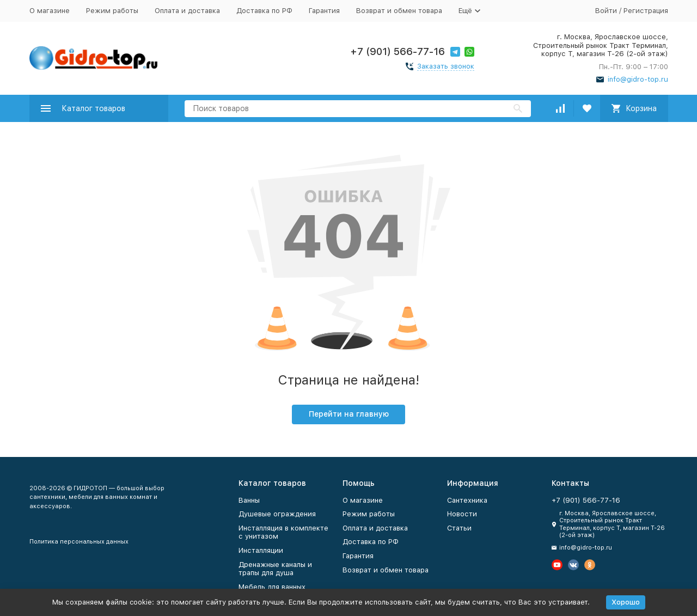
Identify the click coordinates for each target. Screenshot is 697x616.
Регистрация (646, 11)
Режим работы (112, 11)
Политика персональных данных (79, 542)
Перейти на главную (349, 414)
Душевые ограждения (277, 514)
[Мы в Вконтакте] (573, 565)
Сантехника (467, 500)
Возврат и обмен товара (399, 11)
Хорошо (626, 602)
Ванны (249, 500)
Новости (462, 514)
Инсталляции (261, 550)
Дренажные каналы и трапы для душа (275, 569)
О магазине (50, 11)
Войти (606, 11)
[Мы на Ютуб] (557, 565)
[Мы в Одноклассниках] (590, 565)
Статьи (459, 528)
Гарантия (324, 11)
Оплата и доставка (187, 11)
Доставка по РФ (264, 11)
